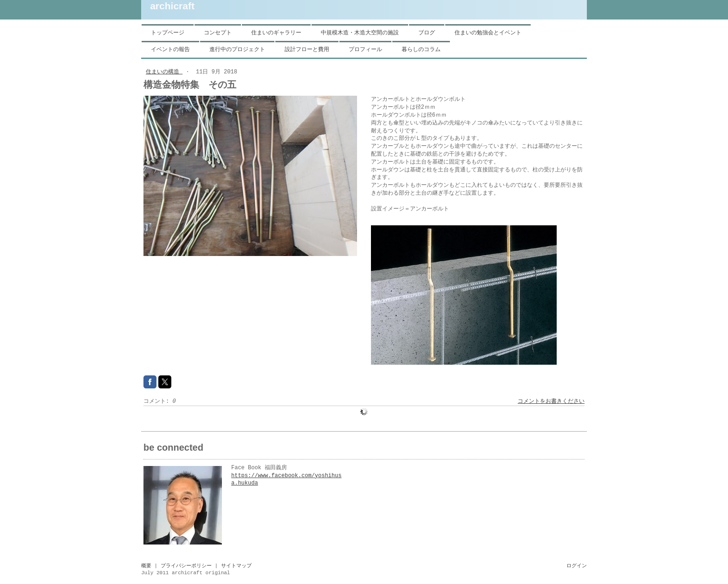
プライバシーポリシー (186, 566)
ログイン (577, 566)
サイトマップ (236, 566)
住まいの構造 (164, 72)
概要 (146, 566)
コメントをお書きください (551, 401)
